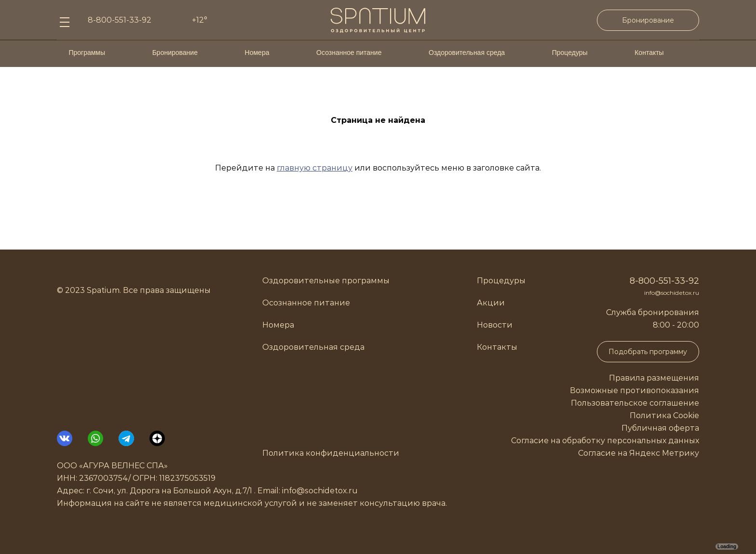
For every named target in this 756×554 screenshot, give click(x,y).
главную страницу (315, 168)
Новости (495, 325)
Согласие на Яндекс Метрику (639, 453)
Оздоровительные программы (326, 281)
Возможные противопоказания (634, 390)
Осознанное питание (349, 53)
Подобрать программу (648, 352)
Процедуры (570, 53)
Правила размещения (654, 378)
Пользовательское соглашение (635, 403)
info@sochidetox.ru (672, 293)
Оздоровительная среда (467, 53)
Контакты (649, 53)
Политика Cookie (664, 415)
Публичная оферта (660, 428)
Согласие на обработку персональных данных (605, 441)
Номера (257, 53)
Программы (87, 53)
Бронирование (648, 20)
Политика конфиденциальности (331, 453)
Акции (491, 303)
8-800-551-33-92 (664, 281)
